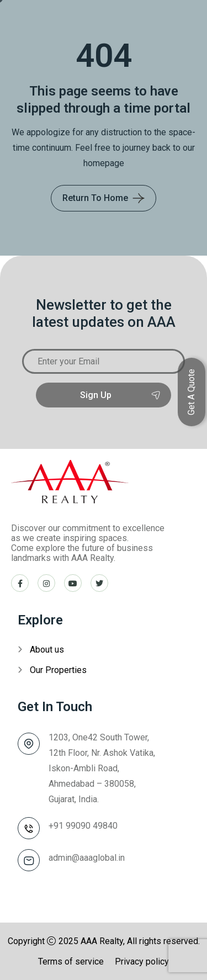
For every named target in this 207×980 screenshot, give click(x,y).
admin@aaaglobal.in (87, 858)
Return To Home (95, 198)
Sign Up (104, 395)
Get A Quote (191, 392)
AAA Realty (102, 941)
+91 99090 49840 (83, 826)
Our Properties (58, 670)
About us (47, 650)
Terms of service (71, 962)
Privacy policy (142, 962)
